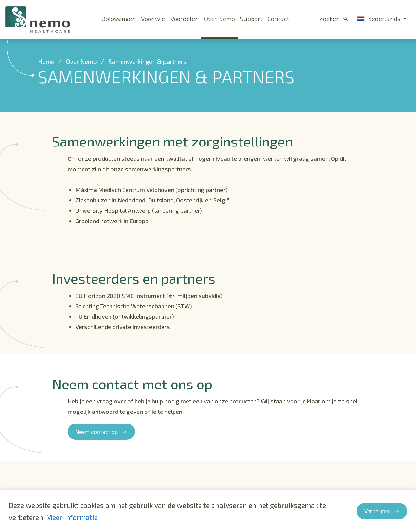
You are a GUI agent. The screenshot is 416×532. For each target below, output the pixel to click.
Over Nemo (81, 70)
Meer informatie (72, 517)
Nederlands (379, 19)
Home (46, 70)
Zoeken (330, 19)
